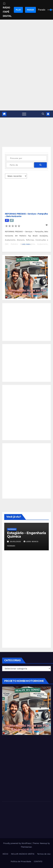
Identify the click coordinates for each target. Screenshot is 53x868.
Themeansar (26, 847)
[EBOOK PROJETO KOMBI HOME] (26, 277)
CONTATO (38, 861)
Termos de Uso (44, 854)
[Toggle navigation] (24, 114)
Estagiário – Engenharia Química (26, 535)
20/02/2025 (16, 542)
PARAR (30, 10)
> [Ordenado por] (16, 176)
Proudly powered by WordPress (17, 843)
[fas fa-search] (40, 165)
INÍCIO (5, 854)
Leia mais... (26, 244)
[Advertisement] (26, 83)
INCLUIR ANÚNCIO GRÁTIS (23, 854)
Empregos (12, 529)
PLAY (18, 10)
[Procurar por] (26, 158)
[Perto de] (20, 165)
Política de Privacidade (21, 861)
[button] (43, 114)
